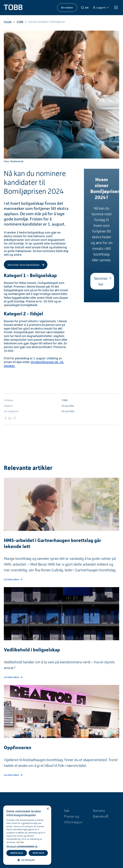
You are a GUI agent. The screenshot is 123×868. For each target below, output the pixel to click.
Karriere (99, 810)
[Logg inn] (101, 7)
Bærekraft (101, 816)
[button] (27, 847)
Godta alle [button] (17, 853)
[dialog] (27, 835)
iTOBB (20, 22)
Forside (8, 22)
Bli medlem (67, 7)
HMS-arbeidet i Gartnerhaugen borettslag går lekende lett (52, 543)
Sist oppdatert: (11, 411)
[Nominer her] (102, 281)
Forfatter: (9, 400)
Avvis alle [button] (38, 853)
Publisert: (9, 406)
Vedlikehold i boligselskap (32, 650)
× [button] (48, 809)
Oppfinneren (18, 747)
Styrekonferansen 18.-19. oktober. (34, 364)
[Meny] (116, 7)
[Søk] (85, 7)
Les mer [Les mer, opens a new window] (20, 842)
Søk (67, 810)
